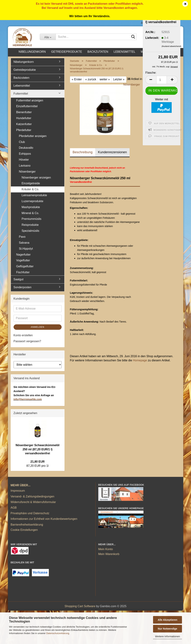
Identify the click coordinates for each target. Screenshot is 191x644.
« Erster (77, 79)
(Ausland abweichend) (171, 46)
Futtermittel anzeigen (30, 100)
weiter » (105, 79)
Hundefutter (24, 118)
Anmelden (37, 327)
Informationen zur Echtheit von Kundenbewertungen (44, 519)
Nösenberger (132, 85)
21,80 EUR (38, 462)
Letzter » (119, 79)
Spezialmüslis (31, 231)
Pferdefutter (24, 130)
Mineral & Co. (30, 213)
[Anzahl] (162, 80)
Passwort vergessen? (27, 341)
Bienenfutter (24, 112)
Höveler (24, 160)
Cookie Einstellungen (24, 530)
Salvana (24, 243)
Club (22, 142)
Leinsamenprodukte (34, 195)
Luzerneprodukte (33, 201)
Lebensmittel (125, 52)
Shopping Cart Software (80, 606)
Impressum (18, 491)
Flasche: (151, 73)
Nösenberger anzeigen (36, 178)
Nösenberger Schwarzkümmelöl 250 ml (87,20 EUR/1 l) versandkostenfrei (37, 449)
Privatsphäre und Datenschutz (30, 513)
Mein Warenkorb (109, 554)
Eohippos (25, 154)
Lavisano (25, 166)
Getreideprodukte (67, 52)
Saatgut (19, 279)
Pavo (22, 237)
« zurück (91, 79)
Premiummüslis (32, 219)
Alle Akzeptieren (168, 620)
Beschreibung (83, 152)
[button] (151, 80)
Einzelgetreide (31, 183)
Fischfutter (23, 272)
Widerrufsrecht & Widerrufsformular (33, 502)
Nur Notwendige (167, 629)
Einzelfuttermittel (27, 106)
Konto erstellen (23, 335)
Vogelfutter (23, 260)
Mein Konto (106, 549)
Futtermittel (21, 94)
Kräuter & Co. (30, 189)
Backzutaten (98, 52)
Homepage (140, 360)
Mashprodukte (31, 207)
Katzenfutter (24, 124)
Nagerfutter (23, 255)
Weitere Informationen (167, 636)
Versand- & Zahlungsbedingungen (33, 496)
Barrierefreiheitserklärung (27, 525)
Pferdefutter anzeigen (33, 136)
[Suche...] (48, 37)
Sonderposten (23, 287)
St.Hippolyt (26, 249)
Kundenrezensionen (112, 152)
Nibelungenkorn (32, 52)
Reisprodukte (30, 225)
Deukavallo (26, 148)
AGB (14, 508)
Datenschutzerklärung (58, 633)
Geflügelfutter (25, 266)
